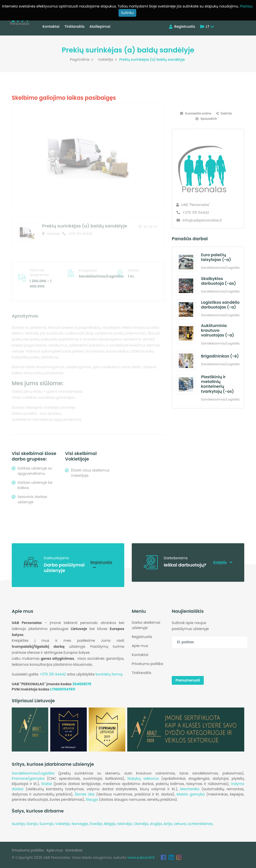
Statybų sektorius (143, 778)
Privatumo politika (147, 664)
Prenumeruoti (188, 680)
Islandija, (125, 824)
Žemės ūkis (85, 794)
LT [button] (207, 26)
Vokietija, (63, 824)
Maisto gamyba (191, 794)
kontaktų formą (109, 674)
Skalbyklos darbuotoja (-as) (218, 281)
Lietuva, (181, 824)
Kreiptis (223, 562)
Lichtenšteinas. (201, 824)
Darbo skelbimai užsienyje (146, 625)
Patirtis (133, 270)
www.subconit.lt (141, 857)
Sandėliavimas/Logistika (33, 773)
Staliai (47, 784)
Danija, (33, 824)
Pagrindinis (82, 59)
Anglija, (157, 824)
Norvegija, (81, 824)
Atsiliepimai (100, 26)
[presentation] (210, 662)
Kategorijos (88, 270)
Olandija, (142, 824)
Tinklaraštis (74, 26)
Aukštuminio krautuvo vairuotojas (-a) (217, 330)
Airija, (169, 824)
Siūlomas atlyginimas (39, 273)
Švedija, (97, 824)
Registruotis (182, 26)
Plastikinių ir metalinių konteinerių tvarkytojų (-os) (217, 384)
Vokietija (108, 59)
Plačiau (246, 6)
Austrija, (19, 824)
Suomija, (47, 824)
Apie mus (140, 646)
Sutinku (127, 13)
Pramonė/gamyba (28, 778)
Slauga (92, 799)
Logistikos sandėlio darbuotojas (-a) (220, 305)
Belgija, (111, 824)
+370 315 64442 (77, 234)
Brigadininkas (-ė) (220, 356)
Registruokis (101, 564)
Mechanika (190, 789)
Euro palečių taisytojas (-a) (216, 257)
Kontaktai (51, 26)
